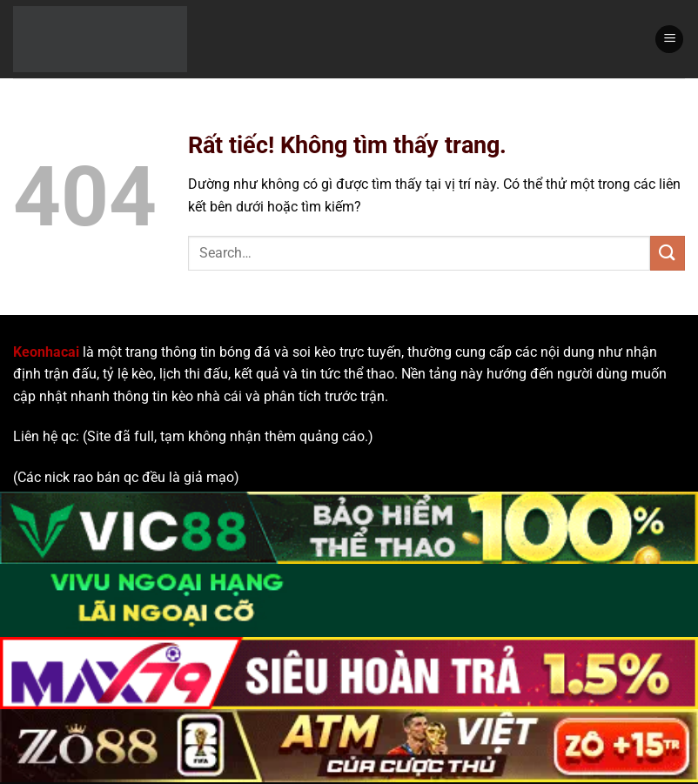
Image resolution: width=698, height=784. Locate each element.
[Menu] (669, 40)
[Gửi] (668, 253)
